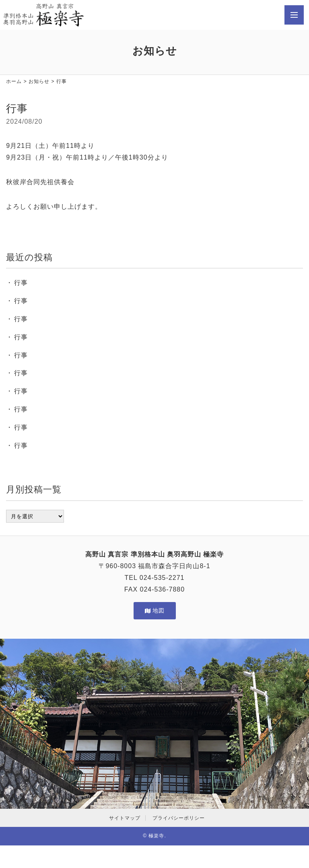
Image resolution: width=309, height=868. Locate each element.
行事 (21, 283)
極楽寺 (156, 836)
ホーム (14, 81)
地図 (155, 611)
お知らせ (39, 81)
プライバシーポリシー (179, 818)
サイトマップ (125, 818)
